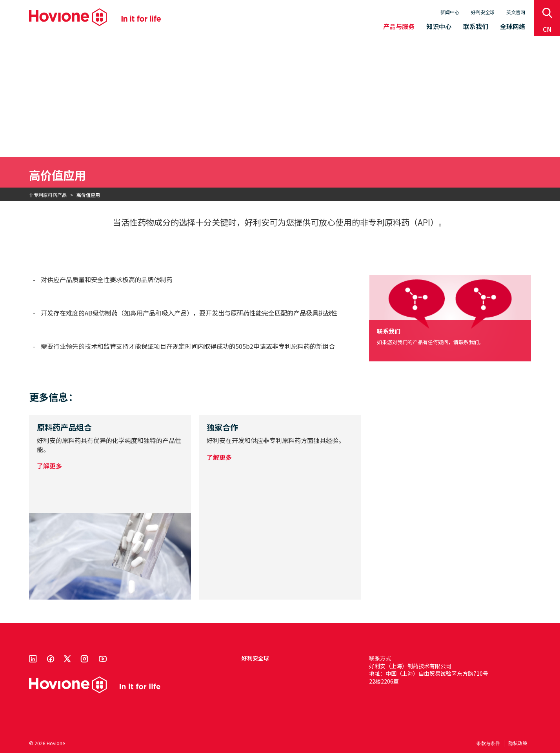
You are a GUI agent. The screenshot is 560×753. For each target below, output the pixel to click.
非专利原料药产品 (48, 195)
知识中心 (439, 26)
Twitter (67, 659)
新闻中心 (450, 12)
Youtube (103, 659)
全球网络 (513, 26)
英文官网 (516, 12)
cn (547, 29)
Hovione (95, 17)
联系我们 (476, 26)
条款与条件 (488, 743)
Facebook (51, 659)
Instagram (84, 659)
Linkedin (33, 659)
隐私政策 (518, 743)
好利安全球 (483, 12)
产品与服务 (399, 26)
